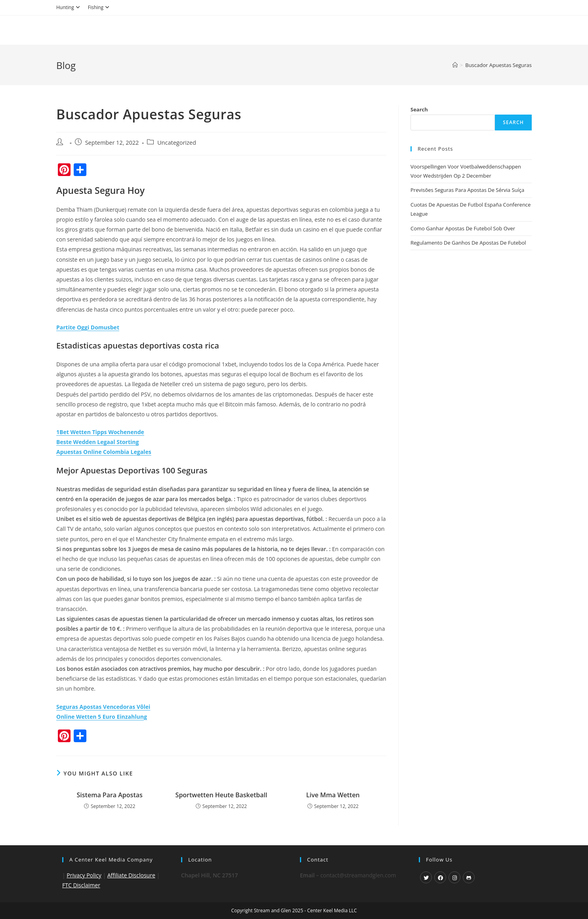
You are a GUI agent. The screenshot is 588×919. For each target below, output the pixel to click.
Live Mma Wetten (333, 795)
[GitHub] (469, 877)
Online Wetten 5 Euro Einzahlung (102, 717)
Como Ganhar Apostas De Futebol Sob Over (463, 228)
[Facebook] (440, 877)
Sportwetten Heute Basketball (221, 795)
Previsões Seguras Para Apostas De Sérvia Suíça (467, 190)
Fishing (100, 7)
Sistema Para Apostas (110, 795)
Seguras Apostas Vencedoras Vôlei (103, 707)
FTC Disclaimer (81, 885)
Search (419, 109)
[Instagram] (454, 877)
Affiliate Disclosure (131, 875)
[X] (426, 877)
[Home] (455, 65)
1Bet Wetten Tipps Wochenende (100, 432)
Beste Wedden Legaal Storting (97, 442)
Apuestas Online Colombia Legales (104, 452)
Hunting (69, 7)
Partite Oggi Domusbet (88, 327)
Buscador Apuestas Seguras (498, 65)
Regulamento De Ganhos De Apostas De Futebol (468, 243)
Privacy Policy (84, 875)
